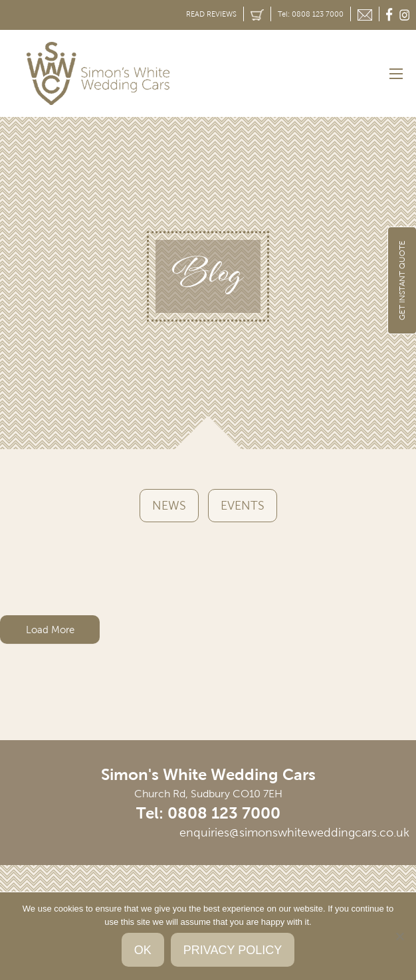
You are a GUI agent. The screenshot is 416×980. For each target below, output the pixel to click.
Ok (143, 950)
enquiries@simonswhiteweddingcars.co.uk (294, 833)
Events (243, 506)
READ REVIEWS (211, 14)
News (169, 506)
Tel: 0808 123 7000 (311, 14)
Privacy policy (233, 950)
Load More (50, 630)
